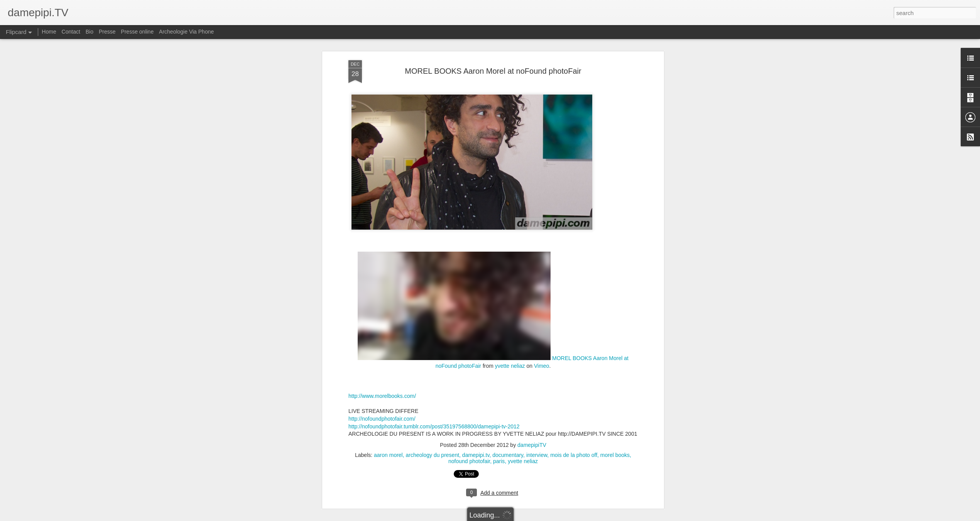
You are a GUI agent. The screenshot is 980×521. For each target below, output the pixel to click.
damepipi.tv (476, 455)
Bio (90, 32)
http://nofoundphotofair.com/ (382, 419)
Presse (107, 32)
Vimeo (542, 366)
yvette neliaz (510, 366)
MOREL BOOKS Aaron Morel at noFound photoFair (493, 71)
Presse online (137, 32)
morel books (615, 455)
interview (537, 455)
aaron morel (388, 455)
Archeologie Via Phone (186, 32)
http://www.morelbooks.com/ (382, 396)
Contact (71, 32)
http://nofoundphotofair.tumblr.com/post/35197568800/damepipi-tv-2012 (434, 426)
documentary (508, 455)
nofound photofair (469, 461)
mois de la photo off (574, 455)
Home (49, 32)
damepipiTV (532, 445)
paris (499, 461)
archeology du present (433, 455)
